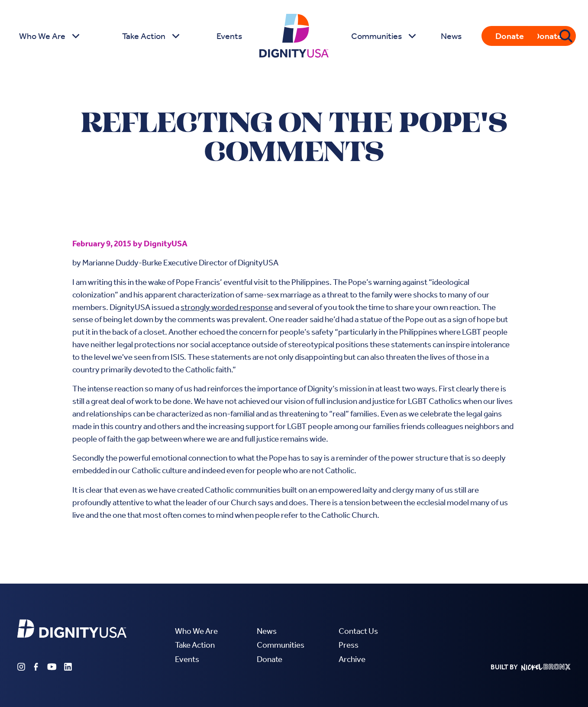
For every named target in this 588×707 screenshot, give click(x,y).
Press (349, 645)
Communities (281, 645)
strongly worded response (227, 307)
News (451, 36)
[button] (48, 36)
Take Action (195, 645)
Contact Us (358, 631)
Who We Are (196, 631)
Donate (510, 36)
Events (229, 36)
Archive (352, 659)
